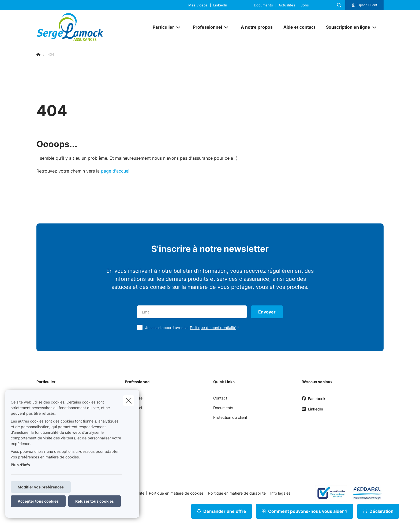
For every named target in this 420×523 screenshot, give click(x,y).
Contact (220, 398)
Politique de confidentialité (213, 328)
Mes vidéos (198, 5)
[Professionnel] (205, 27)
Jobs (305, 5)
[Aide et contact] (299, 27)
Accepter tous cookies (38, 501)
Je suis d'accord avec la (193, 328)
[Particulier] (161, 27)
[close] (129, 401)
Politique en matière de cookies (176, 493)
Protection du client (230, 417)
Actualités (287, 5)
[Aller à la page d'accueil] (90, 27)
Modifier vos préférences (41, 487)
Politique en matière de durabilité (237, 493)
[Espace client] (365, 5)
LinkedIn (220, 5)
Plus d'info (20, 465)
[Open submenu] (179, 27)
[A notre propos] (257, 27)
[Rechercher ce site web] (339, 5)
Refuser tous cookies (95, 501)
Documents (263, 5)
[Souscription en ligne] (346, 27)
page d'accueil (116, 171)
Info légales (280, 493)
